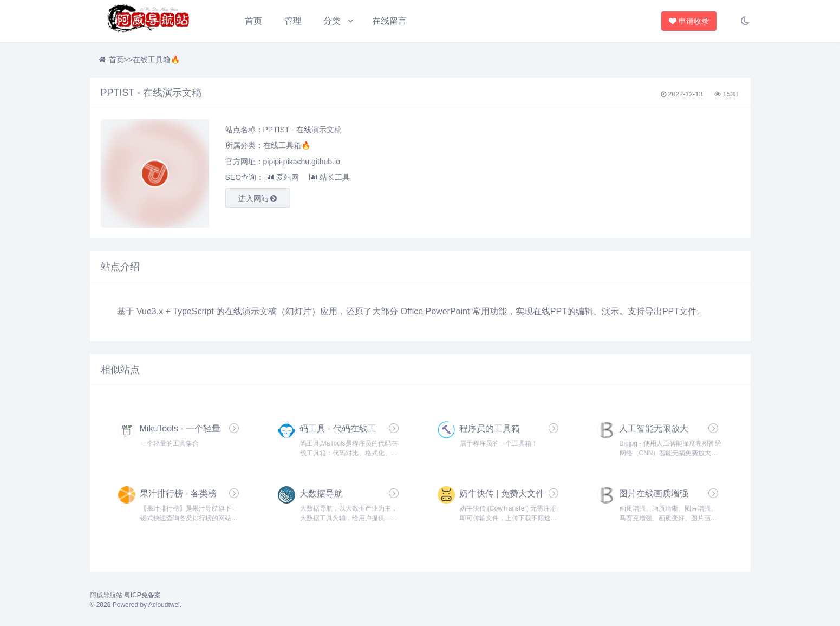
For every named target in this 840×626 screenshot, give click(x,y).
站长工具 (330, 177)
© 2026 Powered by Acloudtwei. (136, 605)
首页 (253, 21)
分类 (332, 21)
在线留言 (389, 21)
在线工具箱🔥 (156, 60)
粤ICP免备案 (142, 595)
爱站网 (282, 177)
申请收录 (689, 21)
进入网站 (258, 198)
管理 (293, 21)
